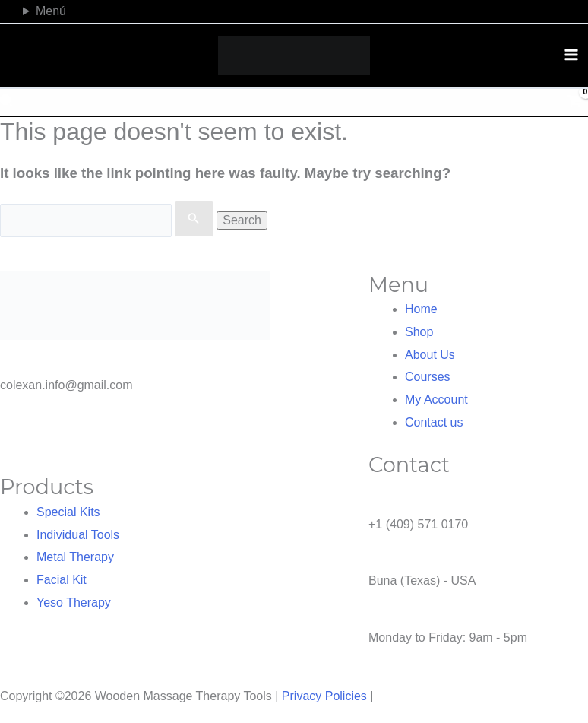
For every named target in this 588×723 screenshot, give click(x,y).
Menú (51, 11)
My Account (436, 400)
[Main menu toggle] (571, 55)
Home (421, 309)
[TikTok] (566, 9)
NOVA (394, 696)
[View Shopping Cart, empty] (574, 103)
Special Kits (68, 512)
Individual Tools (78, 535)
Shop (419, 332)
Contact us (434, 422)
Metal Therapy (75, 557)
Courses (428, 377)
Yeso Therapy (74, 602)
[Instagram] (553, 9)
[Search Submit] (194, 219)
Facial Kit (62, 580)
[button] (8, 102)
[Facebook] (541, 9)
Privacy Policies (324, 696)
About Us (430, 355)
